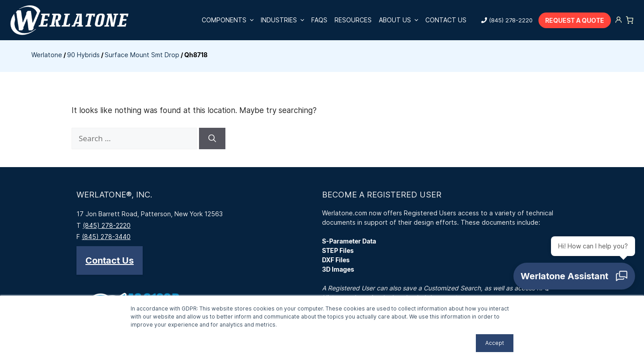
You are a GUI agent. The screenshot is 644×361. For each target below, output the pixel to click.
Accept (495, 343)
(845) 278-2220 (511, 20)
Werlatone (47, 55)
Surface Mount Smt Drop (142, 55)
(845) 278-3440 (106, 237)
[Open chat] (574, 276)
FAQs (319, 20)
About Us (400, 20)
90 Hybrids (83, 55)
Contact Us (446, 20)
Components (229, 20)
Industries (284, 20)
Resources (353, 20)
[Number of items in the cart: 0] (630, 20)
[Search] (212, 139)
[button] (110, 260)
